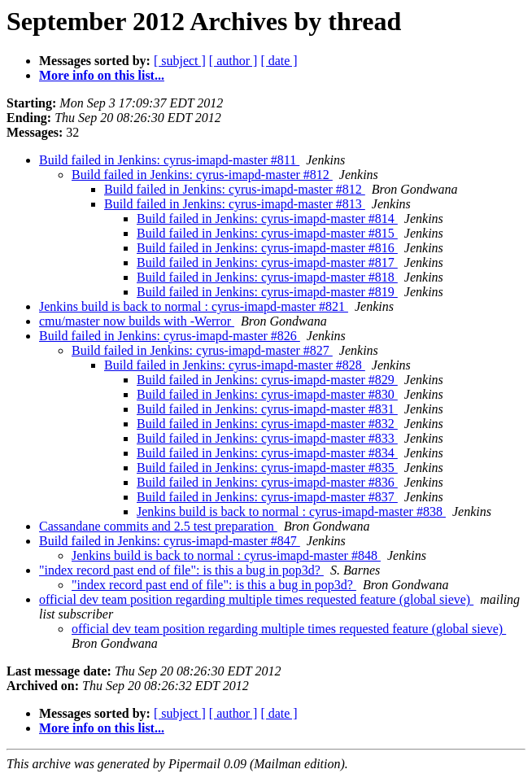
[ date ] (279, 61)
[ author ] (233, 61)
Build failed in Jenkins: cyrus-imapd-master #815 (267, 233)
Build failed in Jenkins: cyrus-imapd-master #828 (235, 365)
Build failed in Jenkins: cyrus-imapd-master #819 (267, 292)
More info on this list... (102, 75)
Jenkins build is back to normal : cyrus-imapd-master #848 (226, 555)
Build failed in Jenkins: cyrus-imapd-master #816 (267, 248)
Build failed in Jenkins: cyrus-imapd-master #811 (169, 160)
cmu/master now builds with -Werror (137, 321)
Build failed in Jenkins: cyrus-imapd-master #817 (267, 262)
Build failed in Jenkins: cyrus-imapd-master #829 (267, 380)
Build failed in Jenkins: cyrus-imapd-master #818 (267, 277)
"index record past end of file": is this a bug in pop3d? (181, 570)
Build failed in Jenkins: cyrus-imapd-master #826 (170, 336)
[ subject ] (180, 61)
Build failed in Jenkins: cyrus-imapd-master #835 (267, 468)
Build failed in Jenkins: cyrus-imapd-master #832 (267, 424)
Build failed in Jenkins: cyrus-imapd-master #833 (267, 438)
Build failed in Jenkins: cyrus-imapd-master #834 (267, 453)
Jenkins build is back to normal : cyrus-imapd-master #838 (291, 511)
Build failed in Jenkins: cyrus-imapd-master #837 (267, 497)
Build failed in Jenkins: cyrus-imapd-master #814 (267, 219)
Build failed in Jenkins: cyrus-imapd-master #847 (170, 541)
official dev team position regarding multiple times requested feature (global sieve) (256, 599)
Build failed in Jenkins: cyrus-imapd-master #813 (235, 204)
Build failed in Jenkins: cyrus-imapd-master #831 (267, 409)
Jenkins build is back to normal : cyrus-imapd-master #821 (194, 306)
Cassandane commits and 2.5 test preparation (158, 526)
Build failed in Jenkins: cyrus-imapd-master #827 (202, 350)
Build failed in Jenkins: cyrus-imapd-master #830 (267, 394)
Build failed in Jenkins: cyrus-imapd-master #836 (267, 482)
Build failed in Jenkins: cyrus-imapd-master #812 (202, 175)
